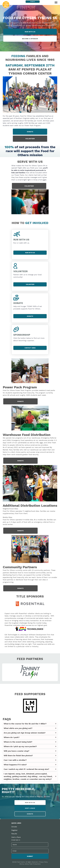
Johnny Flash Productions (32, 864)
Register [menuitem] (14, 830)
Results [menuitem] (14, 834)
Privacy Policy (43, 862)
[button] (30, 724)
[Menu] (56, 3)
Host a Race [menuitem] (16, 837)
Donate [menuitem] (14, 827)
